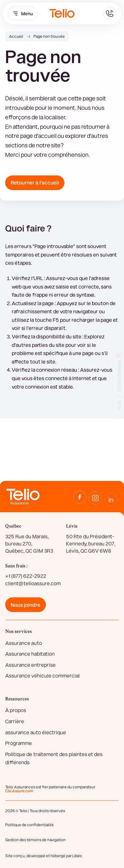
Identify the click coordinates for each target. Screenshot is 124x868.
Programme (19, 743)
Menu (22, 13)
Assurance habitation (30, 654)
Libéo (77, 856)
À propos (16, 710)
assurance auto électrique (36, 732)
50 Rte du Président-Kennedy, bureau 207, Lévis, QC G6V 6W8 (91, 544)
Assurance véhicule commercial (42, 675)
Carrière (15, 721)
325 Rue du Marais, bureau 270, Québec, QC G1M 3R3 (29, 544)
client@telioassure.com (33, 583)
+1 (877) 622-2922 (26, 576)
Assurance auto (24, 643)
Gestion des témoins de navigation (35, 840)
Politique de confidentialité (29, 825)
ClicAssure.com (19, 791)
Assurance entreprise (30, 665)
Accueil (16, 36)
